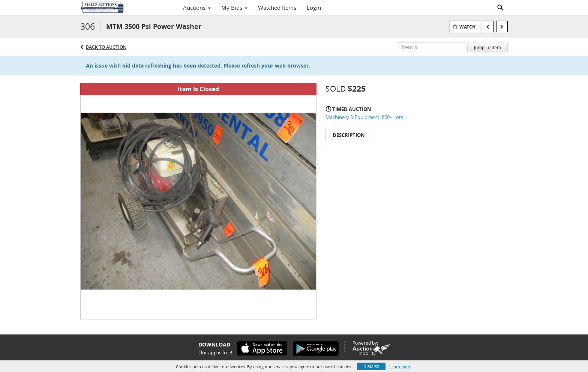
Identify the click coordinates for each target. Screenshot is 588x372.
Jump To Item (487, 47)
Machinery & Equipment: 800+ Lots (364, 117)
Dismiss (371, 367)
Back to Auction (106, 47)
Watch (467, 27)
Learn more (400, 367)
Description (349, 135)
